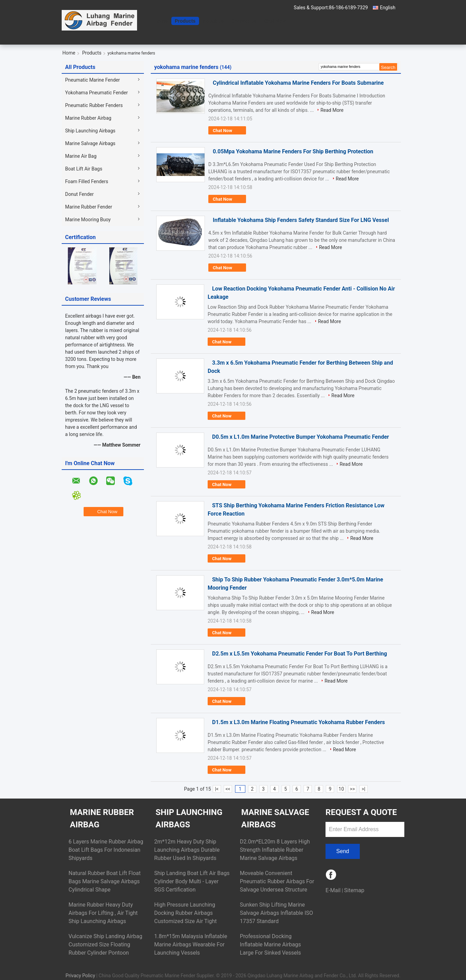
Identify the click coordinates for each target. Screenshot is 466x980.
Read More (332, 110)
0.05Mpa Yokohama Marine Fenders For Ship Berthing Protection (293, 151)
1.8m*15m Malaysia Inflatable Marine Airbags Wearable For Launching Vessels (191, 944)
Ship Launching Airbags (90, 131)
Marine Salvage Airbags (90, 143)
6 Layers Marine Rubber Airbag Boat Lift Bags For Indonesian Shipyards (106, 850)
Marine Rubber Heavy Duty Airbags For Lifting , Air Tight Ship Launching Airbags (103, 913)
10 (341, 789)
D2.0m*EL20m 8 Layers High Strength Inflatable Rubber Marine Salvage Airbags (275, 850)
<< (228, 789)
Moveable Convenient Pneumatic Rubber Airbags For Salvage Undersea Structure (277, 881)
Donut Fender (79, 194)
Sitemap (354, 890)
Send (342, 851)
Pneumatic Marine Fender (93, 80)
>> (352, 789)
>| (364, 789)
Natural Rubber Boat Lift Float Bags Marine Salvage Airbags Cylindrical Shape (105, 881)
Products (185, 21)
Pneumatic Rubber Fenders (94, 105)
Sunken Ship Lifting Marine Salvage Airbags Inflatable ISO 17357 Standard (277, 913)
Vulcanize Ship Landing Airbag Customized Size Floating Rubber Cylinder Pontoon (105, 944)
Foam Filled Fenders (87, 181)
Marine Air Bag (81, 156)
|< (217, 789)
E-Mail (333, 890)
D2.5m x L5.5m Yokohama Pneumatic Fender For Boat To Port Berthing (299, 654)
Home (161, 21)
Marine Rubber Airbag (88, 118)
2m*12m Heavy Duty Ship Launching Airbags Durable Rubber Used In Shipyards (187, 850)
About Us (213, 21)
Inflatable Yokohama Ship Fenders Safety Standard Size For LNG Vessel (301, 220)
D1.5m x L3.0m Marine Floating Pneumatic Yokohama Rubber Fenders (298, 722)
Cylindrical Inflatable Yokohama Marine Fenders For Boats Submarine (298, 83)
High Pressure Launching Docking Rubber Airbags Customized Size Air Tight (185, 913)
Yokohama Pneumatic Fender (96, 93)
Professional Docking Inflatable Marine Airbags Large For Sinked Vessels (270, 944)
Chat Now (275, 21)
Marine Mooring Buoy (88, 220)
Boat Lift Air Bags (84, 169)
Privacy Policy (80, 976)
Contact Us (244, 21)
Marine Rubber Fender (89, 207)
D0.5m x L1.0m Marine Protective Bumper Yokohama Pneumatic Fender (301, 437)
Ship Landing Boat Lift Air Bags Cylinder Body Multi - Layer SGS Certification (192, 881)
